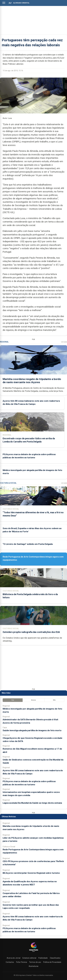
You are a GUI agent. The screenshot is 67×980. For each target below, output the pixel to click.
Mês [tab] (54, 700)
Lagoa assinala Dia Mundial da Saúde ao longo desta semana (32, 803)
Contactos (10, 962)
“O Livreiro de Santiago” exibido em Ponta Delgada (28, 544)
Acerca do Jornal (14, 958)
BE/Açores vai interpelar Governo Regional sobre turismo (31, 873)
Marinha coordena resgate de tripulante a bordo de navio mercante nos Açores (32, 381)
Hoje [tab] (13, 700)
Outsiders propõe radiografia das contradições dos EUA (31, 632)
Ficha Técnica (22, 962)
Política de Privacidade (52, 962)
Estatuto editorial (29, 958)
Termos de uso (35, 962)
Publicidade (43, 958)
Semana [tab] (33, 700)
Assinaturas (34, 966)
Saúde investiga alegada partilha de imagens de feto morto (32, 730)
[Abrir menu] (4, 3)
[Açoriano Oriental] (34, 952)
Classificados (55, 958)
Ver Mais (64, 342)
